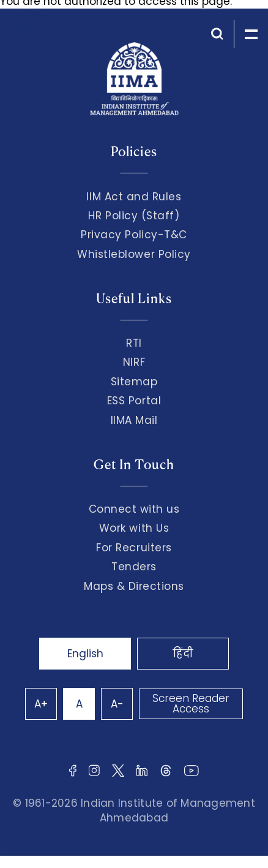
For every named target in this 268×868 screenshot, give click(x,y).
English (85, 654)
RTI (134, 343)
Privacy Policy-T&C (134, 235)
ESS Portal (134, 401)
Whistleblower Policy (134, 254)
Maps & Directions (134, 586)
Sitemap (134, 382)
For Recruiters (134, 548)
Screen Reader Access (191, 704)
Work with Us (134, 528)
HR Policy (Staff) (134, 216)
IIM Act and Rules (134, 197)
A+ (41, 704)
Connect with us (134, 509)
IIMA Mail (134, 420)
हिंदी (183, 654)
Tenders (134, 567)
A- (117, 704)
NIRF (134, 362)
